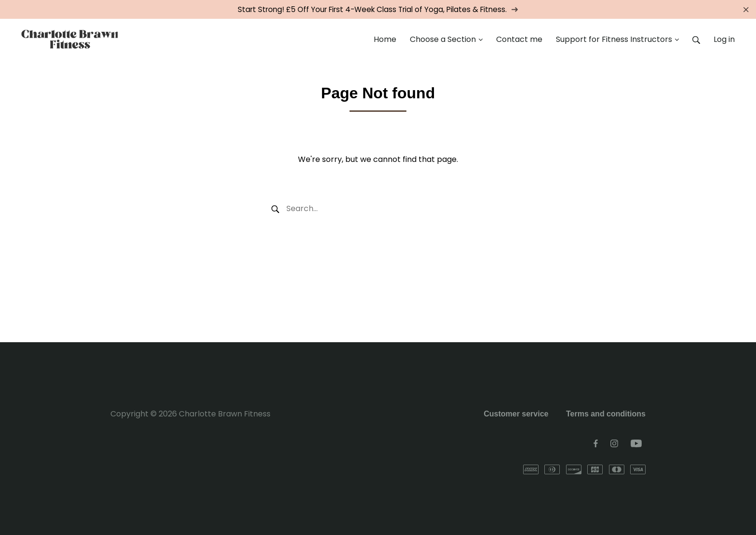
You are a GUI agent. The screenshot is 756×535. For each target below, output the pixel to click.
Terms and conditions (606, 414)
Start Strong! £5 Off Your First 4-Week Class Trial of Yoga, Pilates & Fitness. (378, 9)
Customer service (516, 414)
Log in (724, 39)
